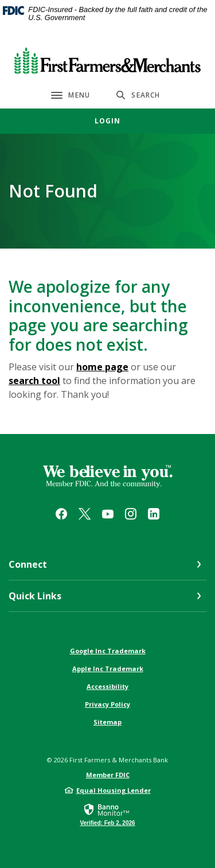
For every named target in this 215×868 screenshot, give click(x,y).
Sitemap (107, 722)
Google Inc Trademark (108, 651)
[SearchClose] (138, 95)
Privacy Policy (107, 704)
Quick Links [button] (35, 596)
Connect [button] (28, 564)
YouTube (108, 514)
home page (102, 367)
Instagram (131, 514)
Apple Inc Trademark (108, 669)
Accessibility (107, 686)
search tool (34, 381)
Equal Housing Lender (114, 790)
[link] (107, 814)
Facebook (61, 514)
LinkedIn (154, 514)
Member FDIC (108, 775)
